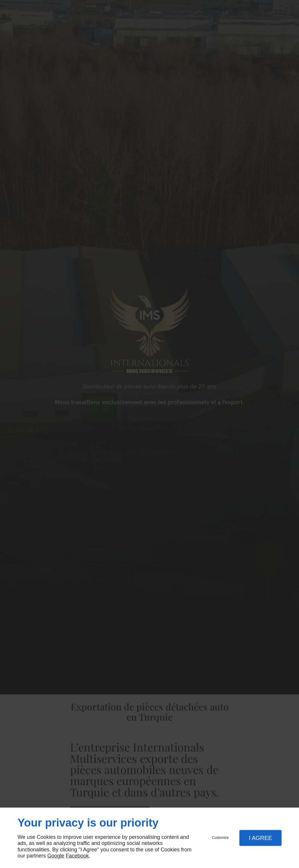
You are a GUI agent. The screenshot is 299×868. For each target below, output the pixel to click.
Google (56, 856)
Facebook (77, 856)
